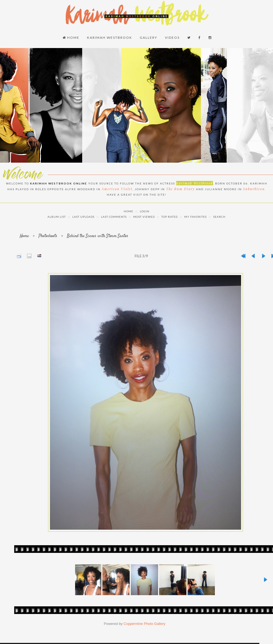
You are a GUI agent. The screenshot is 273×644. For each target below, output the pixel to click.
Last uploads (83, 217)
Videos (172, 38)
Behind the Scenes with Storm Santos (98, 236)
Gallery (149, 38)
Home (71, 38)
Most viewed (144, 217)
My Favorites (195, 217)
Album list (57, 217)
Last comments (114, 217)
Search (219, 217)
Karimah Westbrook (110, 38)
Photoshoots (48, 236)
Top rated (170, 217)
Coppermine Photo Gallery (145, 624)
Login (145, 211)
